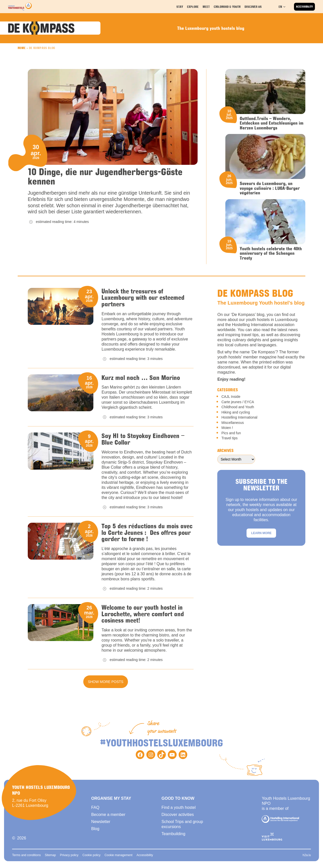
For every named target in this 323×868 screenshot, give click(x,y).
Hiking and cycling (236, 413)
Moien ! (227, 429)
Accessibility (304, 7)
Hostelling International (239, 418)
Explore (194, 6)
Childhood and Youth (238, 408)
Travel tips (229, 439)
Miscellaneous (233, 424)
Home (22, 48)
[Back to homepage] (20, 7)
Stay (180, 6)
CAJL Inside (231, 398)
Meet (207, 6)
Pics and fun (231, 434)
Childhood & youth (227, 6)
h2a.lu (307, 858)
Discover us (253, 6)
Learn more (261, 534)
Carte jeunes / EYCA (238, 403)
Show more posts (106, 684)
